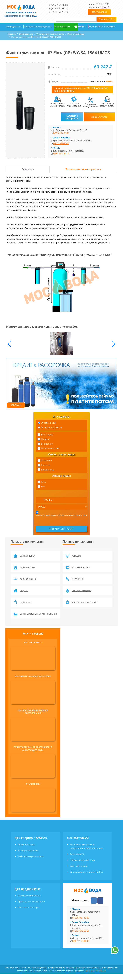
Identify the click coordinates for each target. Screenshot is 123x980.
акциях (109, 81)
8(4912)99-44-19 (61, 154)
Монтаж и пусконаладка (74, 105)
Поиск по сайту (107, 19)
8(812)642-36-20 (61, 144)
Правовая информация (95, 977)
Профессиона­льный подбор (58, 105)
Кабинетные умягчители (31, 863)
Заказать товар (99, 117)
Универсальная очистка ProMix (86, 878)
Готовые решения (62, 27)
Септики (82, 27)
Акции (91, 27)
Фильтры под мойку (28, 857)
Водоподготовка (13, 27)
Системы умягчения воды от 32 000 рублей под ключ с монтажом (81, 90)
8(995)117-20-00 (61, 133)
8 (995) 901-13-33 (59, 5)
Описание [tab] (28, 170)
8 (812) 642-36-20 (59, 9)
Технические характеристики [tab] (83, 170)
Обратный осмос (27, 851)
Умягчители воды (79, 872)
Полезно (99, 27)
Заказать (16, 405)
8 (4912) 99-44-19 (59, 12)
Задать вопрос (99, 12)
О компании (109, 27)
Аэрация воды (77, 860)
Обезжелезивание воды (83, 866)
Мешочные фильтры (29, 914)
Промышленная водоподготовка (38, 27)
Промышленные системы (31, 908)
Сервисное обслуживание (90, 106)
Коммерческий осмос (29, 902)
